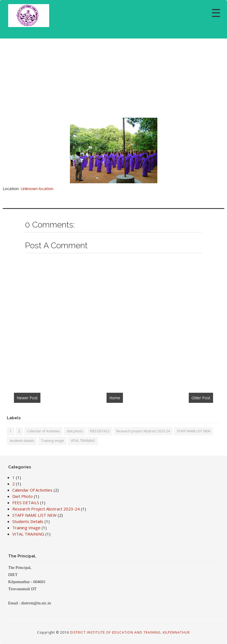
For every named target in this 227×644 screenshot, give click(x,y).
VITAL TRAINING (83, 441)
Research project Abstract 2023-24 (143, 431)
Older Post (201, 398)
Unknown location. (37, 188)
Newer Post (27, 398)
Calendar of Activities (43, 431)
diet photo (75, 431)
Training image (52, 441)
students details (22, 441)
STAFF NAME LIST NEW (194, 431)
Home (115, 398)
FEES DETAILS (100, 431)
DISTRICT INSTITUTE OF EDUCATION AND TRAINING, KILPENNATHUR (130, 632)
